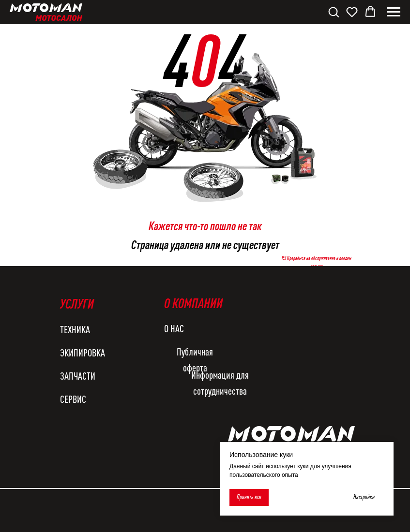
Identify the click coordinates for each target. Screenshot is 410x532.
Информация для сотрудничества (220, 383)
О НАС (174, 328)
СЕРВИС (73, 399)
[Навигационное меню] (394, 12)
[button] (334, 12)
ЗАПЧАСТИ (78, 376)
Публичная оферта (195, 360)
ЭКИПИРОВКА (83, 353)
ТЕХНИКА (75, 329)
